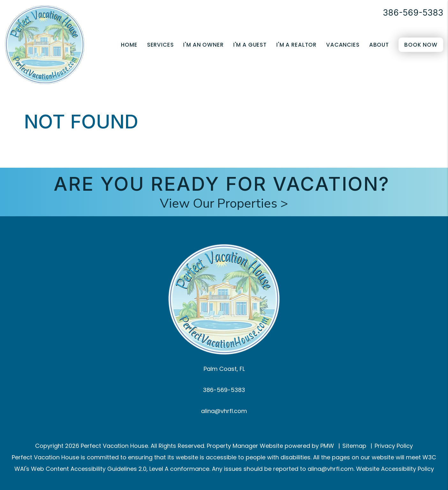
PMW (327, 446)
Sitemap (354, 446)
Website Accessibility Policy (395, 469)
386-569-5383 (413, 13)
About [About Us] (379, 45)
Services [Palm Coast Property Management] (161, 45)
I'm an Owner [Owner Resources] (203, 45)
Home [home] (129, 45)
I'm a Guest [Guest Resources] (250, 45)
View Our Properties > (224, 203)
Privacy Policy (394, 446)
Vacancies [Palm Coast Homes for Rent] (343, 45)
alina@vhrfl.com (224, 411)
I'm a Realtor (296, 45)
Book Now (421, 45)
